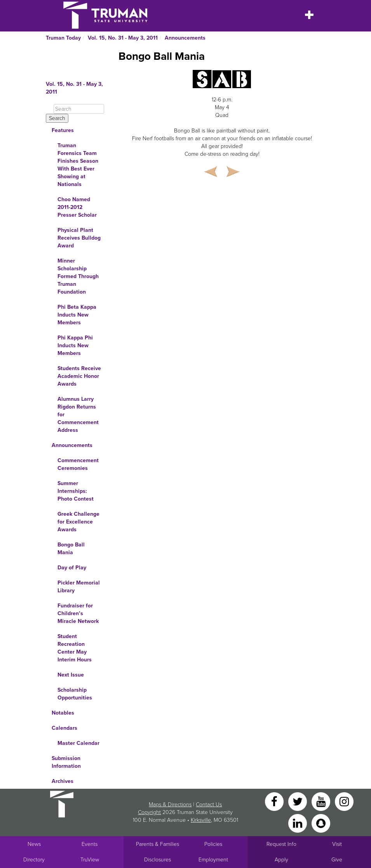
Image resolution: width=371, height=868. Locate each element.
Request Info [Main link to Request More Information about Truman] (281, 844)
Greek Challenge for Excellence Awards (78, 522)
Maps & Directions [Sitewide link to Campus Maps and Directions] (170, 805)
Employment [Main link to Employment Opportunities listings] (213, 860)
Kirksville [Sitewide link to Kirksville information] (201, 820)
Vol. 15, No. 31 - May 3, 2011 (123, 38)
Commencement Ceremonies (78, 464)
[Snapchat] (321, 823)
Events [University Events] (90, 844)
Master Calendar (78, 743)
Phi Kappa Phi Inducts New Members (75, 345)
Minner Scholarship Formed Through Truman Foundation (78, 276)
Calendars (64, 728)
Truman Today (63, 38)
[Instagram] (344, 801)
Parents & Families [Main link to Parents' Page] (158, 844)
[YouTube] (322, 801)
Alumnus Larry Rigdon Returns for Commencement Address (78, 415)
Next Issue (71, 675)
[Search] (79, 109)
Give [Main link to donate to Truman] (337, 860)
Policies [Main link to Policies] (213, 844)
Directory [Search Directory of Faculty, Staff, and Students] (34, 860)
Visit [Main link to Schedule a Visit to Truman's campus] (337, 844)
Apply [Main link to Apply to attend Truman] (281, 860)
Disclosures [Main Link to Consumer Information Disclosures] (158, 860)
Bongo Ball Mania (71, 549)
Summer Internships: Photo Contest (76, 491)
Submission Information (66, 762)
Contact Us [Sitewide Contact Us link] (209, 805)
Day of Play (72, 568)
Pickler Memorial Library (79, 587)
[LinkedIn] (298, 823)
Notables (63, 713)
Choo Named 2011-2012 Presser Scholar (77, 207)
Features (63, 130)
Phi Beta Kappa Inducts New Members (77, 315)
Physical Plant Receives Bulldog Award (79, 238)
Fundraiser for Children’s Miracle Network (78, 613)
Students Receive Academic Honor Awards (79, 376)
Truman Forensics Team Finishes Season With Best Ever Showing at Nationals (78, 165)
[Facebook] (275, 801)
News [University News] (34, 844)
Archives (63, 781)
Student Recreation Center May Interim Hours (75, 648)
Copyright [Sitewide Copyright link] (149, 812)
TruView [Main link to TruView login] (90, 860)
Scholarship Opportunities (75, 694)
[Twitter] (298, 801)
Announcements (185, 38)
